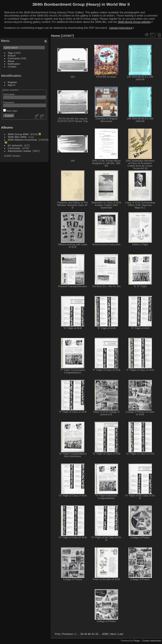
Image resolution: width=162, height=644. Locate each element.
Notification (14, 64)
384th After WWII (17, 137)
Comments (14, 58)
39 (82, 634)
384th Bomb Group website (134, 22)
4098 (105, 634)
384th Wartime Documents (22, 140)
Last (120, 634)
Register (12, 82)
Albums (7, 127)
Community (14, 148)
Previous (67, 634)
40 (85, 634)
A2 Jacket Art (15, 145)
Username (9, 94)
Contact (12, 66)
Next (113, 634)
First (57, 634)
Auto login (10, 111)
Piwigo (137, 641)
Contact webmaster (152, 641)
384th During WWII (18, 134)
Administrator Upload (19, 151)
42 (93, 634)
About (11, 61)
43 (97, 634)
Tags (10, 53)
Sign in (12, 85)
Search (12, 55)
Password (9, 102)
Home (56, 36)
